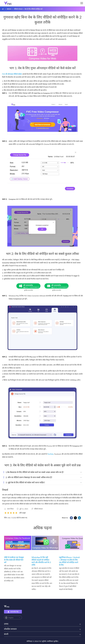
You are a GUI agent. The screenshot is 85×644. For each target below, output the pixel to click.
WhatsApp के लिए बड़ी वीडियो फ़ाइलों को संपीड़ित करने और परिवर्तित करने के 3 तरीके (41, 561)
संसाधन (9, 9)
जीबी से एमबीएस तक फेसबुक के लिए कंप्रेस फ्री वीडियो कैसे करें (14, 560)
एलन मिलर (10, 509)
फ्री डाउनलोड (32, 286)
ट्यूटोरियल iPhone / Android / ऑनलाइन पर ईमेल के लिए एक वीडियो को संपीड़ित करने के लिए (69, 561)
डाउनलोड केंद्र (13, 612)
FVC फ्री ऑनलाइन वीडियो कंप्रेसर (12, 74)
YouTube (51, 454)
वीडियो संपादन (18, 9)
